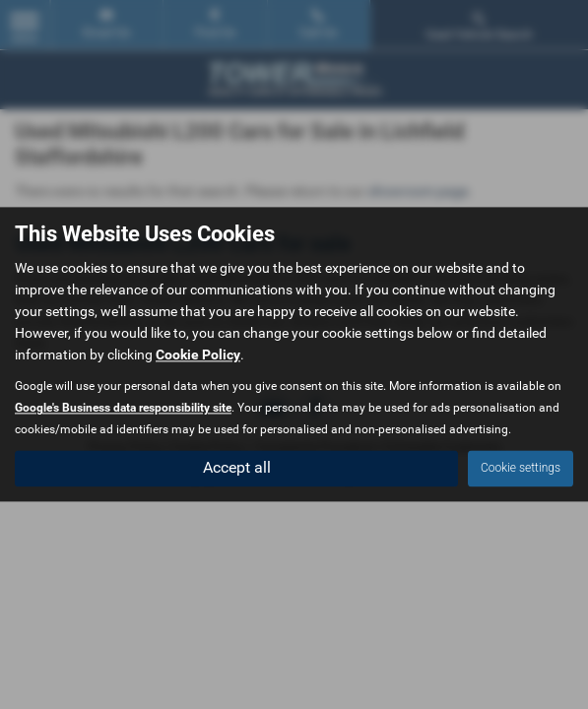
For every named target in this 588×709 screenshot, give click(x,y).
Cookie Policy (198, 355)
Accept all (237, 468)
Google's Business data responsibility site (123, 409)
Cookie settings (521, 469)
